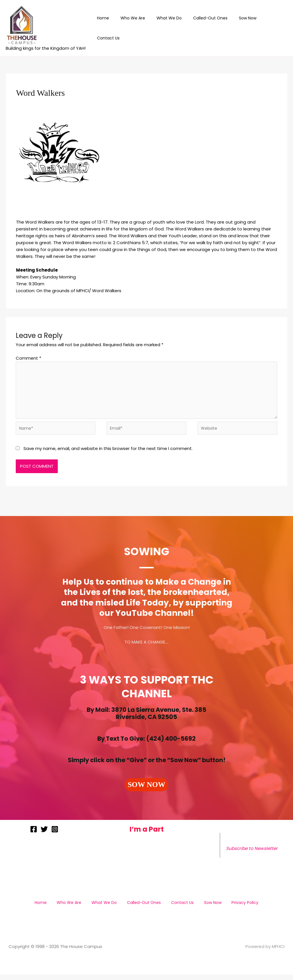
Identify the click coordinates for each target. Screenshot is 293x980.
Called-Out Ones (210, 28)
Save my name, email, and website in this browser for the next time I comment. (108, 454)
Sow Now (244, 28)
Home (113, 28)
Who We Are (139, 28)
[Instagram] (55, 835)
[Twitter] (44, 835)
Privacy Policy (233, 908)
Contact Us (272, 28)
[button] (146, 790)
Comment (28, 358)
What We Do (172, 28)
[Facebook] (34, 835)
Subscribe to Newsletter (254, 854)
